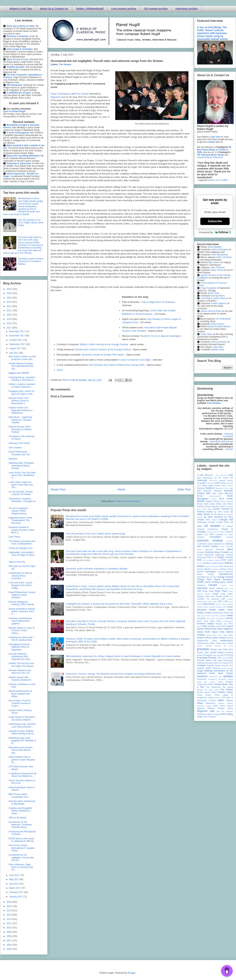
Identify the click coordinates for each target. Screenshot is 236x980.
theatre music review (207, 692)
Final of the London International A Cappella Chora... (22, 848)
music (224, 607)
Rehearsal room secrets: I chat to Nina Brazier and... (21, 750)
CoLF (231, 534)
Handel (213, 585)
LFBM (226, 596)
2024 (9, 298)
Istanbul (220, 588)
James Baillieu (215, 247)
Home (60, 370)
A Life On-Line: (220, 475)
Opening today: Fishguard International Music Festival (21, 466)
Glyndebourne (226, 574)
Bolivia (214, 499)
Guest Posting (212, 582)
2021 (9, 311)
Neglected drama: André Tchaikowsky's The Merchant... (20, 520)
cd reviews (228, 526)
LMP (223, 599)
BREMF (201, 501)
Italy (226, 588)
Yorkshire (212, 717)
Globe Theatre (206, 574)
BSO (223, 506)
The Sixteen (65, 64)
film (218, 566)
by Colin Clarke (222, 512)
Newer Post (58, 489)
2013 (9, 915)
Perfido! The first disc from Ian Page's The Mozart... (22, 665)
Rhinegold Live (210, 655)
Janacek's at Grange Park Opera (103, 355)
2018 (9, 323)
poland (200, 646)
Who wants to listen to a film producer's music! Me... (22, 358)
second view (227, 665)
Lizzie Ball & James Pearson (214, 298)
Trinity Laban (221, 695)
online (218, 626)
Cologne (201, 537)
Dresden (201, 552)
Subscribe (215, 221)
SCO (231, 663)
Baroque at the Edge (224, 488)
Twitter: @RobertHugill (90, 9)
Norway (219, 624)
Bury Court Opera (205, 509)
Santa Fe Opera (221, 663)
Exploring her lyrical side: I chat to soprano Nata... (21, 639)
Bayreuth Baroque (213, 491)
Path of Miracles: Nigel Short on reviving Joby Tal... (21, 867)
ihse (231, 585)
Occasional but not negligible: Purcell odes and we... (21, 858)
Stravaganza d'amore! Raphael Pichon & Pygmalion (19, 647)
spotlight (228, 676)
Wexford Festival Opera (220, 708)
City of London (219, 532)
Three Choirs (204, 695)
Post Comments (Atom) (128, 501)
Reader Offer (203, 652)
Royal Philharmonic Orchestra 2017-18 (19, 453)
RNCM (230, 655)
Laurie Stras (206, 334)
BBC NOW (218, 493)
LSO (226, 601)
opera (230, 626)
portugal (209, 646)
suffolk (220, 682)
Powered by (215, 232)
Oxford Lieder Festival (215, 638)
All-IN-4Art (213, 480)
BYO (208, 520)
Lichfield (201, 599)
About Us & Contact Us (54, 9)
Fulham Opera (227, 569)
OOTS (224, 626)
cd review (212, 526)
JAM (199, 591)
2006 (9, 945)
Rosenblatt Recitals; (207, 658)
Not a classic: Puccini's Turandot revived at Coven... (20, 703)
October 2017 (16, 340)
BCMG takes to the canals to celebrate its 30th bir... (22, 840)
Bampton (201, 488)
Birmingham (203, 499)
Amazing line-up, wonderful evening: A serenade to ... (22, 379)
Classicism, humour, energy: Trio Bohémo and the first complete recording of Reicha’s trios (113, 674)
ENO (199, 560)
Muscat (218, 607)
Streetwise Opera (226, 679)
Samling (209, 663)
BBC (209, 493)
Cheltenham (213, 529)
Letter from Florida (213, 596)
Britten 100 (221, 504)
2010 (9, 928)
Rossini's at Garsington (161, 336)
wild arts (220, 711)
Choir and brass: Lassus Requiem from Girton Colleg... (20, 585)
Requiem (13, 459)
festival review (210, 566)
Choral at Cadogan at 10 (21, 548)
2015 (9, 906)
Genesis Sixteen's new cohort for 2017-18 (20, 672)
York (205, 717)
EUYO (200, 563)
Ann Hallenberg (223, 319)
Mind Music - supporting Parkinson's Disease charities (20, 420)
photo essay (216, 643)
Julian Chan (213, 293)
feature (221, 563)
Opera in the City (17, 562)
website (230, 703)
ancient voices (226, 480)
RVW (231, 658)
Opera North (204, 632)
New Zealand (221, 616)
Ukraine (218, 698)
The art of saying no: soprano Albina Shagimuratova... (19, 511)
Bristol (217, 501)
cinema (210, 532)
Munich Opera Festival (206, 607)
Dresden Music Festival (217, 552)
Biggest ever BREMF (19, 373)
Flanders (208, 569)
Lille (208, 599)
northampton (228, 621)
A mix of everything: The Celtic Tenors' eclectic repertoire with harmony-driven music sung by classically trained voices (212, 33)
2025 (9, 293)
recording (229, 652)
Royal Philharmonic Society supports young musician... (22, 595)
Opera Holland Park (207, 629)
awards (230, 483)
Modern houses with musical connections (20, 679)
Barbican (210, 488)
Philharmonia (203, 643)
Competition (215, 537)
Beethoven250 (215, 496)
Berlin (230, 496)
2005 (9, 949)
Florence (216, 569)
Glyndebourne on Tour (207, 577)
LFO (231, 596)
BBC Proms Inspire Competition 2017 (19, 796)
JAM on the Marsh (17, 818)
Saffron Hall (211, 660)
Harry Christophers (61, 94)
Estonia (217, 560)
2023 (9, 302)
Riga (219, 655)
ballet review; (227, 486)
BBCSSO (229, 493)
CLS (206, 534)
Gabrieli (200, 572)
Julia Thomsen (218, 267)
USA (224, 697)
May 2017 (14, 879)
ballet (205, 486)
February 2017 (17, 892)
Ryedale (201, 660)
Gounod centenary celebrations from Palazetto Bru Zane (19, 657)
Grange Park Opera (209, 579)
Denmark (220, 549)
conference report (205, 544)
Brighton (209, 501)
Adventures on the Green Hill (218, 478)
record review (217, 652)
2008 (9, 936)
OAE (205, 626)
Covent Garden (210, 546)
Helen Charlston (224, 257)
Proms (214, 649)
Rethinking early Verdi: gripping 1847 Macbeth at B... (22, 741)
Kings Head (208, 591)
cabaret (214, 520)
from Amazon (214, 403)
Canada (211, 522)
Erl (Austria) (208, 560)
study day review (206, 682)
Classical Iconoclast (228, 435)
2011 (9, 923)
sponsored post (216, 677)
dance (199, 550)
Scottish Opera (213, 665)
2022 (9, 306)
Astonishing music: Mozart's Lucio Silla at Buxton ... (22, 725)
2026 (9, 289)
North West (216, 621)
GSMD (200, 582)
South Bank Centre (221, 673)
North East (202, 621)
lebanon (200, 594)
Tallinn (211, 684)
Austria (223, 483)
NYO (231, 624)
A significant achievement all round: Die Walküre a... (22, 775)
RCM (231, 649)
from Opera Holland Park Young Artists (117, 365)
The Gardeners (213, 687)
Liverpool (215, 599)
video (221, 700)
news (230, 615)
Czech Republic (226, 546)
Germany (229, 572)
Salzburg (201, 663)
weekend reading (204, 706)
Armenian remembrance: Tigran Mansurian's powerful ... (21, 621)
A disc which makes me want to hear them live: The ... (21, 485)
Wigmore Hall (58, 97)
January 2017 (16, 897)
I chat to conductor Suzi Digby (135, 360)
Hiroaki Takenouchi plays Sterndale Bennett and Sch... (21, 366)
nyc (225, 624)
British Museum (227, 501)
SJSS (208, 668)
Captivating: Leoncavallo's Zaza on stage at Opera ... (21, 555)
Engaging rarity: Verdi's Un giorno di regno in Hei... (22, 392)
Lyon (231, 602)
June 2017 (15, 875)
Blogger (132, 973)
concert (230, 537)
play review (228, 643)
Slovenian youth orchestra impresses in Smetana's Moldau (97, 569)
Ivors (231, 588)
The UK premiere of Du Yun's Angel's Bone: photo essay (95, 534)
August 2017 (16, 348)
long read (212, 602)
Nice (208, 618)
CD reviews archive (156, 9)
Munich (230, 604)
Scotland (201, 665)
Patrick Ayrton (217, 324)
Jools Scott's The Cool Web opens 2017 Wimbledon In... (22, 475)
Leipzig (200, 596)
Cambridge (202, 522)
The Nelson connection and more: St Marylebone (22, 542)
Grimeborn (228, 579)
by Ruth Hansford (213, 517)
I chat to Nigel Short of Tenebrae (157, 302)
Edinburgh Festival (224, 555)
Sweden (229, 682)
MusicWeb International (221, 442)
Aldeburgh (202, 480)
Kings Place (221, 591)
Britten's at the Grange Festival (104, 344)
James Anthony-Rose (211, 311)
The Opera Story (211, 690)
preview (203, 649)
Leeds (215, 594)
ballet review (214, 486)
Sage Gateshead (225, 660)
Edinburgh (209, 555)
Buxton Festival (221, 509)
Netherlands (217, 613)
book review (226, 499)
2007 (9, 941)
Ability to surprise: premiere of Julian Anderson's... (22, 385)
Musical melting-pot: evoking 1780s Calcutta (21, 603)
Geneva (220, 572)
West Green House (223, 706)
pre (225, 646)
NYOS (200, 626)
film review (224, 566)
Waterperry (211, 703)
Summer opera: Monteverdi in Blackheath (22, 802)
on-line (211, 626)
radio (220, 649)
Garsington (211, 572)
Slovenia (216, 668)
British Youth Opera (206, 504)
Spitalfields (202, 676)
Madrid (200, 604)
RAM (225, 649)
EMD (209, 557)
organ (225, 635)
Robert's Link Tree (21, 9)
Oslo (231, 635)
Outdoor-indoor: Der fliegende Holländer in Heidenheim (21, 410)
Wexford (201, 708)
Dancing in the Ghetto (19, 443)
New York (210, 616)
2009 (9, 932)
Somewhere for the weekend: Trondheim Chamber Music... (20, 825)
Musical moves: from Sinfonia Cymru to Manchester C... (19, 401)
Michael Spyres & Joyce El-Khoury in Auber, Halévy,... (22, 631)
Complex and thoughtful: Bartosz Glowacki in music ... (20, 811)
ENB (214, 557)
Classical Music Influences (210, 157)
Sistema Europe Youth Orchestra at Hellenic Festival (20, 429)
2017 (9, 328)
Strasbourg (212, 679)
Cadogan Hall (226, 520)
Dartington (209, 550)
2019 (9, 319)
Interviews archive (187, 9)
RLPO (224, 655)
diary (230, 549)
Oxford (200, 638)
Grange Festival (225, 577)
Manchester (209, 604)
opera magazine (225, 629)
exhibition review (210, 563)
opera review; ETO (214, 635)
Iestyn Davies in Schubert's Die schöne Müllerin (22, 718)
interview (202, 588)
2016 (9, 902)
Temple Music (221, 684)
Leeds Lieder (226, 594)
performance (227, 641)
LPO (220, 601)
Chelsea (201, 529)
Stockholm (202, 679)
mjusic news (221, 604)
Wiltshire (230, 711)
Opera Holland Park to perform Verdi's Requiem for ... (22, 760)
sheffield (201, 668)
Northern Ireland (206, 624)
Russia (225, 658)
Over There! (14, 537)
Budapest (229, 506)
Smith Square (227, 668)
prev (231, 646)
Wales (200, 703)
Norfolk (229, 618)
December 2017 (17, 331)
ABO (199, 478)
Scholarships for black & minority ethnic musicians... (20, 576)
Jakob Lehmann (219, 342)
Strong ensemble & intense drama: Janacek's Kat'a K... (22, 611)
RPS (220, 658)
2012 (9, 919)
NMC (213, 618)
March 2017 (15, 888)
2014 (9, 911)
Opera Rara (218, 632)
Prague (218, 646)
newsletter (202, 618)
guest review (226, 582)
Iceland (223, 585)
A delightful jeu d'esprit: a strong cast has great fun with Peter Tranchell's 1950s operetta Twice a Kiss (119, 604)
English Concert (225, 557)
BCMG (200, 496)
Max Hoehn (214, 262)
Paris (215, 641)
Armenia (210, 483)
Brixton (208, 506)
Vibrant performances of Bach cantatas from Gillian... (20, 694)
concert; (230, 541)
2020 (9, 315)
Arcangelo (202, 483)
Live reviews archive (124, 9)
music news (217, 610)
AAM (231, 475)
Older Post (184, 489)
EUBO (230, 560)
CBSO (226, 522)
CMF (212, 534)
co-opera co (221, 534)
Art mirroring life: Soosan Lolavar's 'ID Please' (21, 493)
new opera (201, 616)
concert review (210, 540)
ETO (224, 560)
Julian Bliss (218, 347)
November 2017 (17, 336)
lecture (208, 594)
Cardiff (219, 522)
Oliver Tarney (217, 270)
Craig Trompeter (208, 288)
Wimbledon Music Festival (209, 714)
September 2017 (18, 344)
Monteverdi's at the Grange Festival (103, 349)
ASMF (217, 483)
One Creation (15, 448)
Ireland (212, 588)
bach (199, 486)
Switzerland (202, 684)
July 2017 (14, 353)
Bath (199, 491)
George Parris (218, 296)
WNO (223, 714)
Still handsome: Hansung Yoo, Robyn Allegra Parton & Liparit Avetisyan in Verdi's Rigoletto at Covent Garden (123, 656)
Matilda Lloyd (217, 350)
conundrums (219, 544)
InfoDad (229, 449)
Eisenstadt (202, 557)
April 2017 (14, 884)
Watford (221, 703)
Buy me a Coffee (219, 180)
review (200, 655)
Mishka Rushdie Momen (219, 326)
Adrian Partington (219, 250)
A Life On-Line (205, 475)
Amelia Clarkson (218, 303)
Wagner (230, 700)
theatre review (226, 692)
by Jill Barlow (217, 514)
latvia (231, 591)
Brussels (216, 506)
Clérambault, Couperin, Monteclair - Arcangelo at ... (22, 501)
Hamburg (201, 585)
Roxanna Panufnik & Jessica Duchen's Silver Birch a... (21, 530)
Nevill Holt (228, 613)
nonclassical (220, 618)
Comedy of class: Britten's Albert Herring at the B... (22, 732)
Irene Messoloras (220, 255)
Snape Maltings (205, 671)
